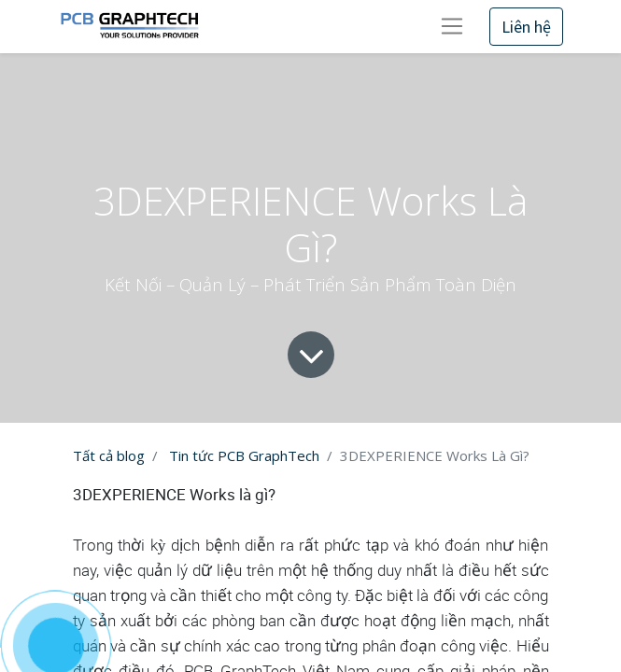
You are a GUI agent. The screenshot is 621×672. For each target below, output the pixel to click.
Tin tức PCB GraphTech (244, 455)
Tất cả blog (109, 455)
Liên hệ (526, 27)
